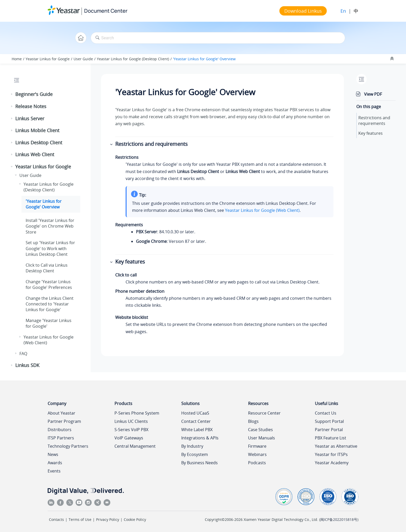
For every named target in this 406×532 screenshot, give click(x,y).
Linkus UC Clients (131, 421)
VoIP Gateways (129, 438)
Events (54, 471)
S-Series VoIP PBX (131, 430)
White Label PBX (197, 430)
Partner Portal (329, 430)
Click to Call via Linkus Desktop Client (47, 268)
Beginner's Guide (34, 94)
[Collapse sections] (393, 59)
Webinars (257, 454)
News (53, 454)
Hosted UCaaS (195, 413)
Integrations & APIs (200, 438)
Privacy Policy (108, 519)
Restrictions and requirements (374, 121)
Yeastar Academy (332, 463)
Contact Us (326, 413)
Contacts (56, 519)
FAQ (23, 354)
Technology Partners (68, 446)
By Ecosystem (195, 454)
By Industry (192, 446)
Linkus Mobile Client (37, 130)
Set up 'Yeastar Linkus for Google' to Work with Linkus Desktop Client (50, 248)
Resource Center (264, 413)
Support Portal (329, 421)
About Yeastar (61, 413)
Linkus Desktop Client (39, 143)
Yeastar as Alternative (336, 446)
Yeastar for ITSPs (331, 454)
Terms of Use (80, 519)
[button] (12, 94)
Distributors (60, 430)
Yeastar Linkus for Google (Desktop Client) (133, 59)
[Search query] (218, 38)
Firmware (257, 446)
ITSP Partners (61, 438)
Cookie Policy (135, 519)
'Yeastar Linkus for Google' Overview (204, 59)
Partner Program (64, 421)
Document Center (106, 11)
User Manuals (262, 438)
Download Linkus (303, 11)
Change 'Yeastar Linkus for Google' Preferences (49, 284)
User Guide (83, 59)
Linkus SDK (27, 365)
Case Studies (260, 430)
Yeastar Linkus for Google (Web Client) (262, 210)
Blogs (253, 421)
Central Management (135, 446)
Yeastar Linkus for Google (48, 59)
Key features (371, 133)
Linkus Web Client (35, 154)
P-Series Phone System (137, 413)
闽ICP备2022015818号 (339, 519)
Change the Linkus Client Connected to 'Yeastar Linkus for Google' (50, 304)
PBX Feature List (331, 438)
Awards (55, 463)
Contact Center (196, 421)
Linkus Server (30, 118)
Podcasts (257, 463)
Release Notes (31, 106)
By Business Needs (200, 463)
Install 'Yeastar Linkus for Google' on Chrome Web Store (50, 226)
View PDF (373, 94)
